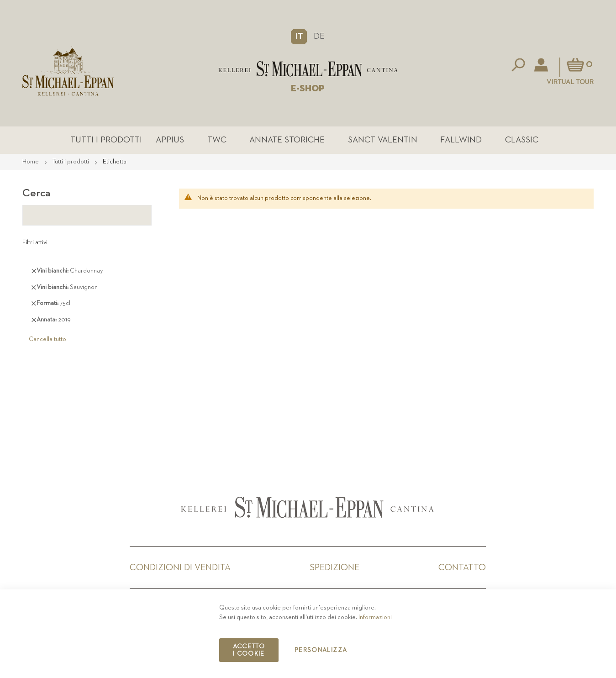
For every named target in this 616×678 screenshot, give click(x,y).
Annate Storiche (287, 140)
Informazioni (375, 617)
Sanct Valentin (383, 140)
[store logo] (308, 69)
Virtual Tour (570, 82)
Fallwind (461, 140)
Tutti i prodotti (106, 140)
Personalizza (321, 650)
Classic (522, 140)
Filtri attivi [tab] (35, 242)
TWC (217, 140)
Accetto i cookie (249, 650)
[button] (299, 37)
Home (31, 162)
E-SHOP (308, 89)
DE (319, 36)
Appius (170, 140)
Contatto (462, 568)
